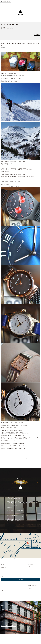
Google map (21, 580)
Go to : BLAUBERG (9, 626)
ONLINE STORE (5, 1)
